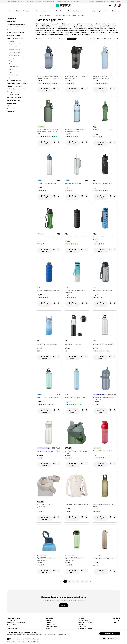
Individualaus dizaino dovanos (16, 27)
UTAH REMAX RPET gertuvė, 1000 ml (76, 398)
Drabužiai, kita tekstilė (13, 30)
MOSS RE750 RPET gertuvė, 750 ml (104, 344)
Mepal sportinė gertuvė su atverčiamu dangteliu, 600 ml (104, 399)
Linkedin (115, 622)
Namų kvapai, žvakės (15, 75)
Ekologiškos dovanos (13, 95)
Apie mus (49, 622)
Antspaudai (11, 112)
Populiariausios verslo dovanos (16, 24)
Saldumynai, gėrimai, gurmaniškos (17, 89)
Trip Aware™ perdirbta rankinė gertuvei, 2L (77, 505)
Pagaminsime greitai (62, 11)
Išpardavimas (77, 11)
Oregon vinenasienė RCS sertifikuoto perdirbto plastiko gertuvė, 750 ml (104, 77)
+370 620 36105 (99, 1)
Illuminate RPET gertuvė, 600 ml (103, 451)
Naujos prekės (11, 21)
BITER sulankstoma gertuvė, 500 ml (104, 130)
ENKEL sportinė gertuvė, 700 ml (103, 291)
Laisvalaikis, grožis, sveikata (15, 86)
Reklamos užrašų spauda (44, 11)
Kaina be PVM (101, 39)
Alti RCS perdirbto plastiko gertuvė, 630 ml (104, 505)
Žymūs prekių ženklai (14, 109)
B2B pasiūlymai (11, 624)
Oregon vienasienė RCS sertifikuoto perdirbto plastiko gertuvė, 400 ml (48, 131)
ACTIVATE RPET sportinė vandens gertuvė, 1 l (75, 292)
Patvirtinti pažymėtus (110, 638)
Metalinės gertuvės (14, 50)
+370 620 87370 (83, 627)
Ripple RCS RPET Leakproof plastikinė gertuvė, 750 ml (48, 559)
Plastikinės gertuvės (15, 52)
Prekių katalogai (96, 11)
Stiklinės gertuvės (14, 55)
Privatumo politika (12, 620)
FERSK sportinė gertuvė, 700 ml (103, 183)
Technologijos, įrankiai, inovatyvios (17, 83)
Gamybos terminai (51, 624)
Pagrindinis (39, 15)
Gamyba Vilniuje (29, 1)
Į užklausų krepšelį (45, 90)
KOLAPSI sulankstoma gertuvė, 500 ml (48, 291)
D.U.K (9, 627)
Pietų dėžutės (13, 61)
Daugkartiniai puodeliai (15, 44)
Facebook (116, 620)
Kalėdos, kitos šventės (14, 35)
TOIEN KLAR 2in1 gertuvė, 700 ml (47, 183)
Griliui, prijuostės (13, 66)
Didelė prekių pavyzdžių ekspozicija (45, 1)
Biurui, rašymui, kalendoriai (15, 81)
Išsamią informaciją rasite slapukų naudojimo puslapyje (23, 641)
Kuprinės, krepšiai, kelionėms (15, 33)
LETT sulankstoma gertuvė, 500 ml (47, 237)
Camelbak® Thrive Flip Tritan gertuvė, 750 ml (76, 452)
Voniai (11, 72)
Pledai (11, 64)
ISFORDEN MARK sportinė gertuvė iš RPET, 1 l (104, 238)
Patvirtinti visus (110, 634)
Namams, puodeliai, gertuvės (15, 38)
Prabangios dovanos (13, 92)
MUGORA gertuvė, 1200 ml (73, 183)
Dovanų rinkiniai (14, 11)
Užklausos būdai (12, 629)
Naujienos (49, 620)
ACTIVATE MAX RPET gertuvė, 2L (47, 344)
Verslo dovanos (28, 11)
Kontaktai (115, 11)
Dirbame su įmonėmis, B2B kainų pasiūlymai (68, 1)
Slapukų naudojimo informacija (16, 622)
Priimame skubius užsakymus (15, 1)
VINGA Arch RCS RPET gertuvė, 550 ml (105, 558)
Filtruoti (72, 39)
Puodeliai (12, 41)
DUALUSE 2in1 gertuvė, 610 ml (74, 344)
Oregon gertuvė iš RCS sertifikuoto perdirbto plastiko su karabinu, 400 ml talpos (48, 78)
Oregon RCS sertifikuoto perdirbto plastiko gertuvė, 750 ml (75, 131)
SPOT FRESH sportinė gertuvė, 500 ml (76, 237)
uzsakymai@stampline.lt (85, 629)
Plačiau (64, 605)
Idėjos (107, 11)
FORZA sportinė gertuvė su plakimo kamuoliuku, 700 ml (76, 77)
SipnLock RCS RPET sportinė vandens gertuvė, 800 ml (76, 559)
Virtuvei (11, 69)
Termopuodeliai (13, 47)
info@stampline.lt (115, 1)
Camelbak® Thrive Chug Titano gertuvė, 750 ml (46, 506)
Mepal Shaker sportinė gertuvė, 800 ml (49, 451)
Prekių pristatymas (51, 627)
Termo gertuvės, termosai (16, 58)
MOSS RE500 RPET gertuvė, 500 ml (48, 398)
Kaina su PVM (113, 39)
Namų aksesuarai (14, 78)
